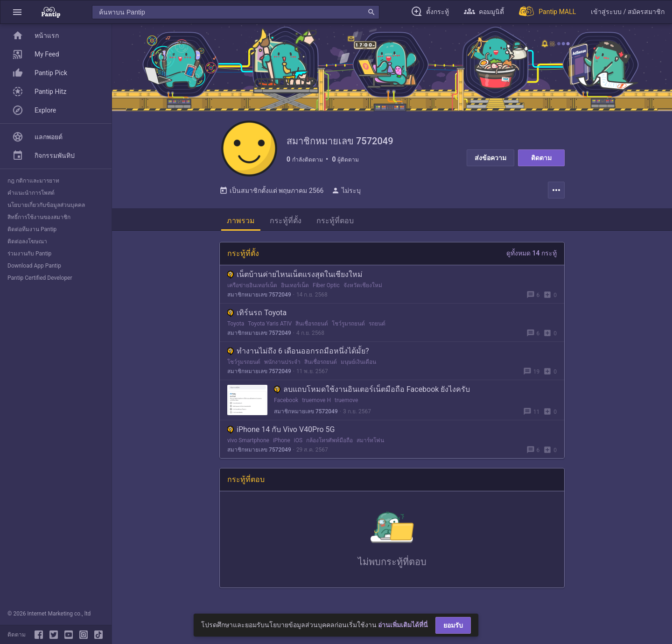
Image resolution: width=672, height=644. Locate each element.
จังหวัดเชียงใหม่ (363, 285)
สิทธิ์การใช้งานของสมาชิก (39, 217)
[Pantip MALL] (547, 12)
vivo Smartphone (248, 440)
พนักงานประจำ (282, 362)
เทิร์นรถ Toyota (257, 313)
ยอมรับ (453, 625)
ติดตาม (541, 158)
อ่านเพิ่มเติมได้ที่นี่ (403, 625)
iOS (298, 440)
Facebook (286, 400)
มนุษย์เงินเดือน (358, 362)
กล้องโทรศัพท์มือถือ (329, 440)
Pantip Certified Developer (40, 278)
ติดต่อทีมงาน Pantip (32, 229)
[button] (17, 12)
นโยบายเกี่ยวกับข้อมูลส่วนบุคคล (46, 205)
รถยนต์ (377, 324)
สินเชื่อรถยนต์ (312, 324)
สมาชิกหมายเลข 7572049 (259, 295)
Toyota (236, 324)
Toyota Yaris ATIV (270, 324)
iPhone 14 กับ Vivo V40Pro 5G (281, 429)
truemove (346, 400)
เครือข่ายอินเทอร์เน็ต (252, 285)
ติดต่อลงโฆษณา (27, 241)
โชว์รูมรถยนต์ (348, 324)
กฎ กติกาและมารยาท (33, 181)
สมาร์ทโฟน (370, 440)
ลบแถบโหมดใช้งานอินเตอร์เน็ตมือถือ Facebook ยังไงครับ (372, 389)
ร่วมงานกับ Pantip (29, 254)
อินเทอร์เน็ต (295, 285)
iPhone (282, 440)
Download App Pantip (34, 266)
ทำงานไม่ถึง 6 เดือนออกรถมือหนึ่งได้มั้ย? (298, 351)
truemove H (316, 400)
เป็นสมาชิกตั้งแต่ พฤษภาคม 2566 (271, 191)
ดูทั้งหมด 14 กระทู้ (532, 253)
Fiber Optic (326, 285)
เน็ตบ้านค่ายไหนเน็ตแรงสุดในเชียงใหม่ (295, 274)
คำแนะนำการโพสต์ (31, 193)
